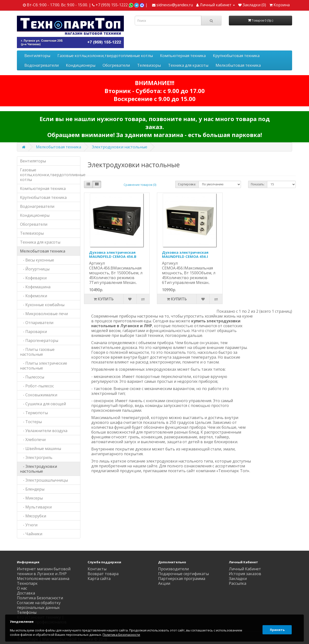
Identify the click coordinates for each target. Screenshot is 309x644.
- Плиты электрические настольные (44, 366)
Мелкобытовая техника (238, 65)
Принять (276, 628)
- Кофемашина (35, 287)
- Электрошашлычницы (44, 480)
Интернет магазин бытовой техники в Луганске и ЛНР (44, 571)
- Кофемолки (34, 296)
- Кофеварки (33, 278)
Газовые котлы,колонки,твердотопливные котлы (105, 56)
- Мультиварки (36, 507)
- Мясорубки (33, 516)
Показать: (258, 184)
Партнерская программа (182, 579)
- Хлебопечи (33, 440)
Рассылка (238, 583)
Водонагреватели (42, 65)
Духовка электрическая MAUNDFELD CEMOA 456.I (185, 254)
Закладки (238, 579)
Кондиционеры (81, 65)
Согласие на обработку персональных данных (39, 605)
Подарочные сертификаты (183, 574)
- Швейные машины (41, 449)
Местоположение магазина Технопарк (43, 581)
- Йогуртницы (35, 269)
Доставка (26, 593)
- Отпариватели (37, 323)
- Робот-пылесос (37, 386)
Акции (164, 583)
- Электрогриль (36, 457)
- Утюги (29, 525)
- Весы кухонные (37, 260)
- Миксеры (31, 498)
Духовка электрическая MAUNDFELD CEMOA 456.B (113, 254)
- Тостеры (31, 422)
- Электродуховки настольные (39, 469)
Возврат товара (103, 574)
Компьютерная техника (183, 56)
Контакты (97, 569)
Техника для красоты (188, 65)
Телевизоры (149, 65)
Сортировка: (187, 184)
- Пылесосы (32, 377)
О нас (22, 588)
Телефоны (27, 612)
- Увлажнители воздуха (44, 431)
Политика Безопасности (40, 598)
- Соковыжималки (39, 395)
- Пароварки (33, 332)
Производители (173, 569)
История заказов (245, 574)
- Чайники (31, 534)
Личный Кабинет (245, 569)
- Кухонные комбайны (42, 305)
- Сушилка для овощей (43, 404)
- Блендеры (32, 489)
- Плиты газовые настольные (37, 352)
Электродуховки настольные (119, 147)
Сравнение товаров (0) (140, 185)
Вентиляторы (37, 56)
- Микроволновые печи (44, 314)
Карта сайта (99, 579)
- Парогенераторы (39, 340)
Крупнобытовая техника (236, 56)
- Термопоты (34, 413)
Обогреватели (116, 65)
